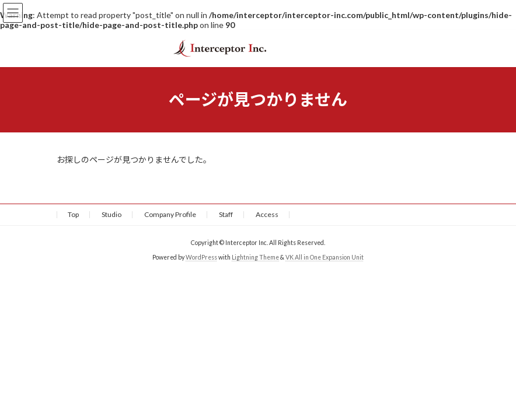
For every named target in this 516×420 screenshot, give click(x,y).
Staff (226, 214)
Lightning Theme (255, 257)
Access (267, 214)
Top (73, 214)
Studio (111, 214)
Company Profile (170, 214)
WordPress (201, 257)
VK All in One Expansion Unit (325, 257)
